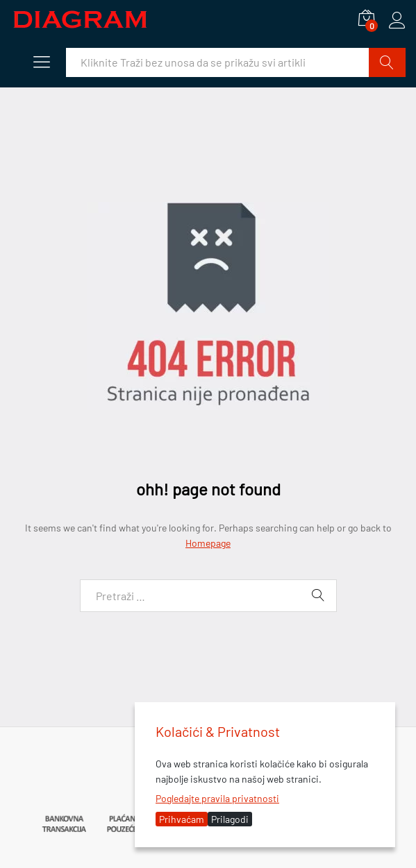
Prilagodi (230, 819)
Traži (387, 62)
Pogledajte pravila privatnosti (217, 798)
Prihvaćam (182, 819)
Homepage (208, 543)
